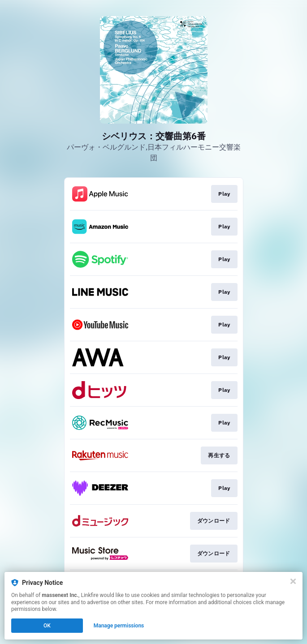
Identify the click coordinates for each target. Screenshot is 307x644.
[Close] (293, 581)
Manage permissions (119, 626)
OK (47, 626)
